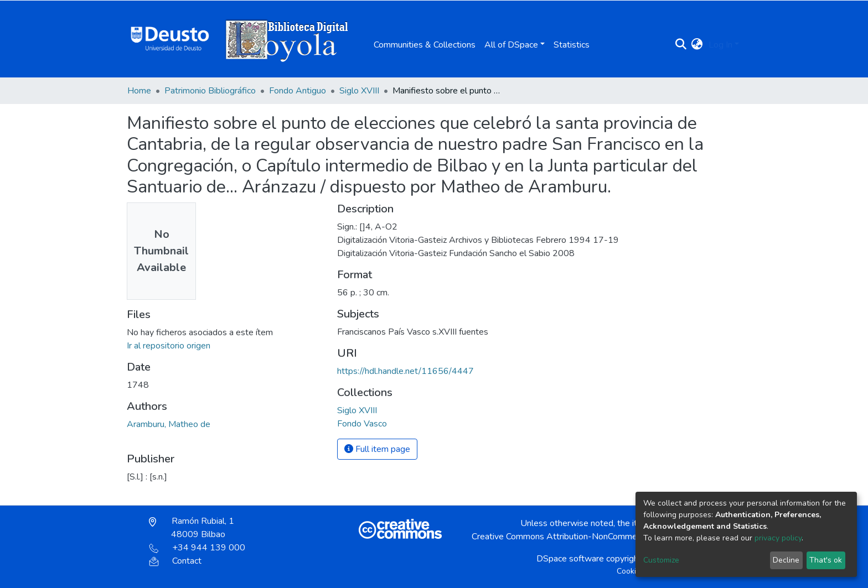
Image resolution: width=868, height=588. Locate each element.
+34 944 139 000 (197, 548)
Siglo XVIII (359, 91)
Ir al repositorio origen (169, 346)
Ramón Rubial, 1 (192, 528)
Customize (661, 560)
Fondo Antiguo (298, 91)
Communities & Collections (425, 45)
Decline (786, 560)
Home (139, 91)
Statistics (572, 45)
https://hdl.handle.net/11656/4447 (405, 371)
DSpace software (570, 559)
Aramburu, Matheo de (169, 424)
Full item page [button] (377, 449)
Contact (175, 561)
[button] (697, 45)
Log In (720, 45)
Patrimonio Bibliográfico (210, 91)
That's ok (826, 560)
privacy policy (778, 538)
